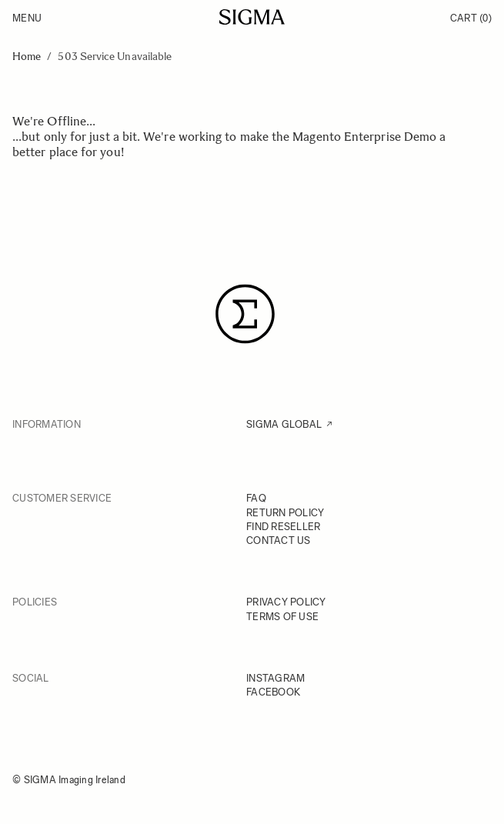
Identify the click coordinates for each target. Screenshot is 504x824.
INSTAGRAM (275, 678)
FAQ (256, 498)
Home (27, 57)
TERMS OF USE (282, 617)
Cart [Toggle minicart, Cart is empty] (471, 18)
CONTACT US (279, 540)
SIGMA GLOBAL (284, 424)
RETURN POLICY (285, 513)
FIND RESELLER (283, 527)
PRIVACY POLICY (286, 602)
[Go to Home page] (252, 17)
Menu (27, 18)
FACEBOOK (273, 692)
